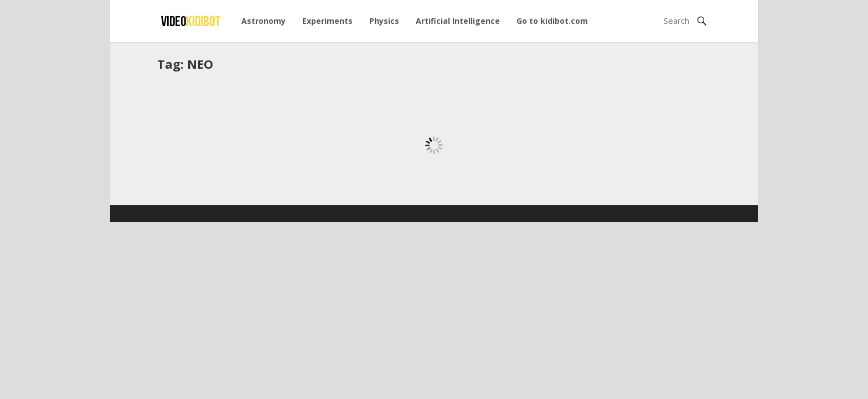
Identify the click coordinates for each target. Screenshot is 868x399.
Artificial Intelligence (458, 21)
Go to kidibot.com (552, 21)
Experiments (327, 21)
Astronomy (263, 21)
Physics (384, 21)
